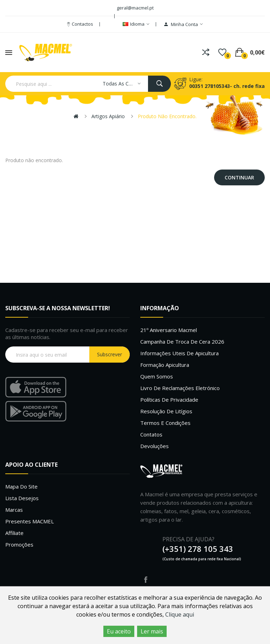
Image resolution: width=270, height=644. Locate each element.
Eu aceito (119, 631)
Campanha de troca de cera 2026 (182, 342)
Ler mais (152, 631)
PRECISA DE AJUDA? (188, 539)
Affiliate (14, 533)
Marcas (14, 510)
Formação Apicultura (165, 365)
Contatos (151, 434)
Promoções (19, 544)
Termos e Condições (165, 423)
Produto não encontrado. (167, 116)
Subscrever (110, 354)
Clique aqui (180, 614)
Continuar (239, 177)
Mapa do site (21, 486)
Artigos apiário (108, 116)
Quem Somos (157, 376)
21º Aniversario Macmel (169, 330)
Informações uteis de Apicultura (179, 353)
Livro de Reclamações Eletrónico (180, 388)
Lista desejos (22, 498)
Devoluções (155, 446)
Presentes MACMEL (30, 521)
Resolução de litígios (166, 411)
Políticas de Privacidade (169, 400)
